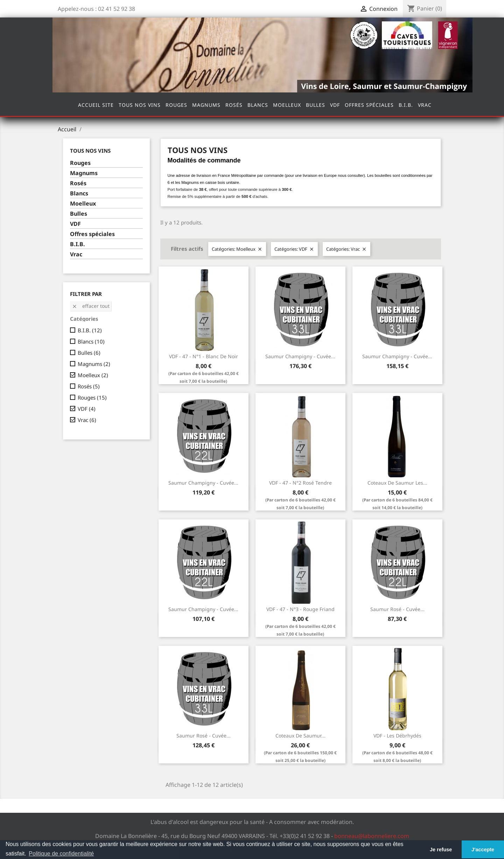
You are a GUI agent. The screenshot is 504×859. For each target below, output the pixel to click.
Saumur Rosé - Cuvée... (397, 609)
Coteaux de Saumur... (300, 736)
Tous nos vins (140, 105)
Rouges (176, 105)
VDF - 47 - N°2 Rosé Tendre (300, 483)
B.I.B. (406, 105)
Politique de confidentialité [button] (61, 854)
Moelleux (287, 105)
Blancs (258, 105)
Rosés (234, 105)
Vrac (425, 105)
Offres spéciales (369, 105)
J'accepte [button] (483, 850)
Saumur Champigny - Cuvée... (300, 356)
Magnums (206, 105)
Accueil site (96, 105)
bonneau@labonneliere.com (372, 836)
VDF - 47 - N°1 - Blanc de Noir (204, 356)
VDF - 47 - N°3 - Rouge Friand (300, 609)
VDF (335, 105)
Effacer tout (91, 306)
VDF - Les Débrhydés (397, 736)
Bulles (316, 105)
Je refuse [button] (441, 850)
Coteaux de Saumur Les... (397, 483)
